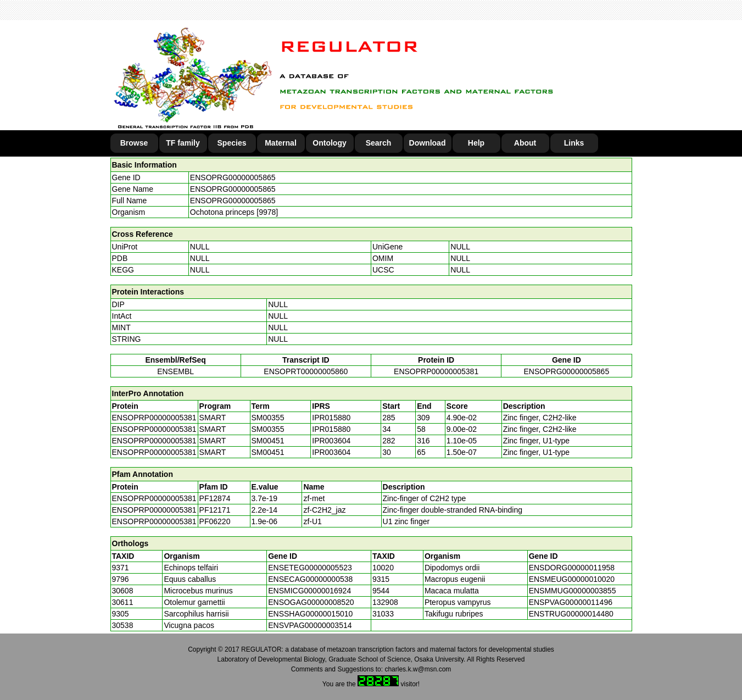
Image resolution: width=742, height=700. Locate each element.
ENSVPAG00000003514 (310, 625)
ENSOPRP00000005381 (436, 371)
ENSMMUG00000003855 (573, 591)
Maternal (281, 143)
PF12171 (215, 510)
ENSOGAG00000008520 (311, 602)
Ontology (329, 143)
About (525, 143)
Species (232, 143)
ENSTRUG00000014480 (571, 614)
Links (574, 143)
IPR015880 (331, 418)
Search (379, 143)
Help (476, 143)
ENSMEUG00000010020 (572, 579)
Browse (134, 143)
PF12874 (215, 498)
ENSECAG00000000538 (310, 579)
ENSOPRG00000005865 (233, 177)
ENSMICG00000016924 (309, 591)
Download (428, 143)
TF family (183, 143)
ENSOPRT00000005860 (306, 371)
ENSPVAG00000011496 (571, 602)
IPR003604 (331, 441)
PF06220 (215, 521)
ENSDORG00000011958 (572, 568)
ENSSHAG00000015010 (310, 614)
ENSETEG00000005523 (310, 568)
